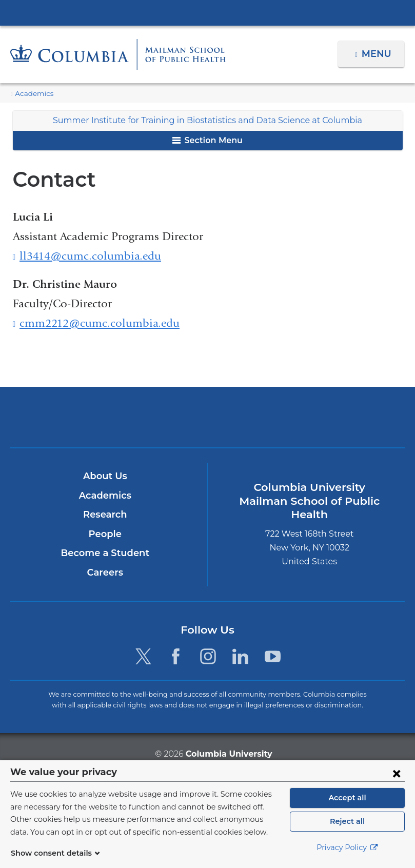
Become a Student (105, 553)
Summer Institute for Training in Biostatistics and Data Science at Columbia (208, 120)
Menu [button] (378, 54)
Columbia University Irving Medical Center (208, 12)
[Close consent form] (397, 773)
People (105, 534)
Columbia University (228, 753)
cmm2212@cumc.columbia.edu (100, 323)
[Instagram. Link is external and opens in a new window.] (208, 656)
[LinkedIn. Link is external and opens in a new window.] (240, 656)
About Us (105, 476)
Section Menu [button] (207, 140)
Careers (105, 573)
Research (105, 515)
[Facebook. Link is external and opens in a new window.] (176, 656)
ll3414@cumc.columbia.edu (90, 256)
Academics (32, 94)
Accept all (347, 798)
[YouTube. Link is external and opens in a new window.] (273, 656)
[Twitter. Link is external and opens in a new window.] (143, 656)
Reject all (347, 821)
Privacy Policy (347, 847)
